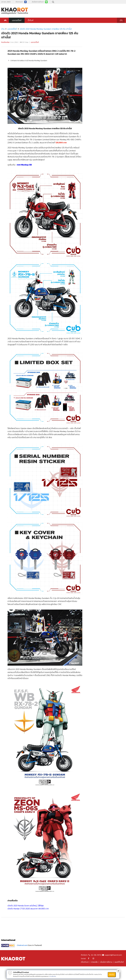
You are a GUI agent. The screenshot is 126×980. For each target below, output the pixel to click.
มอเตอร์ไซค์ (17, 20)
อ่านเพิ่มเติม (53, 976)
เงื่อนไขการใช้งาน (106, 962)
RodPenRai (5, 42)
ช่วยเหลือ (94, 962)
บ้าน (3, 29)
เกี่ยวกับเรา (85, 962)
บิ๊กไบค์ (31, 20)
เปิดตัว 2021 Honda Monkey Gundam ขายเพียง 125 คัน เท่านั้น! (46, 29)
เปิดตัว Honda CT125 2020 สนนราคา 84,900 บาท (28, 909)
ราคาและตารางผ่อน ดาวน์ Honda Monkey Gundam (27, 61)
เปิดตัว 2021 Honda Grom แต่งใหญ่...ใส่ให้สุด (26, 906)
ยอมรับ (112, 975)
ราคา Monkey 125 (24, 165)
